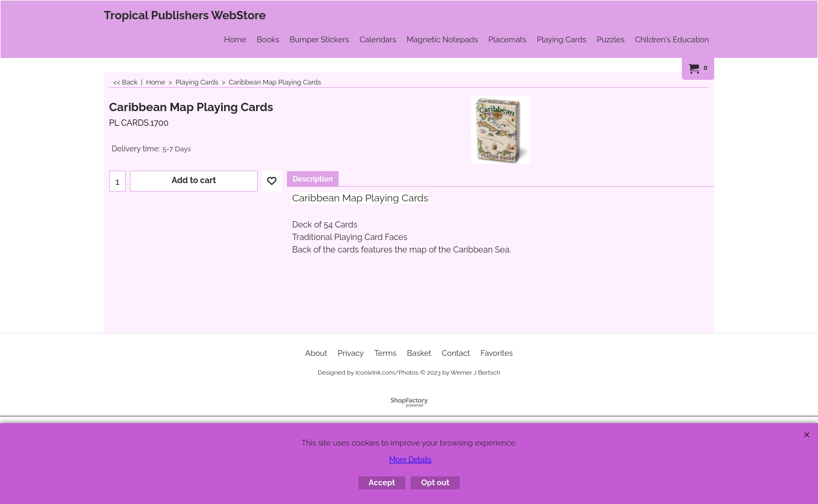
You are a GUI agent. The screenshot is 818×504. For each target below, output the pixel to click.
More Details (410, 460)
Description (313, 179)
